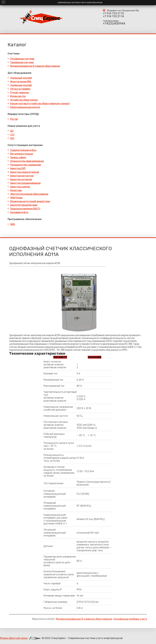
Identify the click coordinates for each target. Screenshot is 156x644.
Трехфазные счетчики (22, 62)
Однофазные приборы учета (130, 619)
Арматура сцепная (20, 187)
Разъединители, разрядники (26, 165)
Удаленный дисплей (21, 78)
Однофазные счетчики (22, 59)
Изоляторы (16, 190)
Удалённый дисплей (21, 85)
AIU (12, 131)
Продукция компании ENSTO (25, 209)
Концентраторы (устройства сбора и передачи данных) (40, 104)
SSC (12, 138)
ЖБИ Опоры (16, 198)
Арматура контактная (22, 176)
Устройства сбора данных (24, 100)
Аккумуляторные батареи (24, 205)
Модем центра (18, 96)
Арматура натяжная (21, 179)
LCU (12, 135)
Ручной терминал (19, 93)
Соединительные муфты (23, 150)
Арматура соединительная (25, 172)
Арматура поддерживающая (25, 183)
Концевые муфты (19, 212)
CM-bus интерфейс (20, 89)
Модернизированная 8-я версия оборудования (35, 66)
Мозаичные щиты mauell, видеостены (30, 201)
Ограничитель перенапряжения (27, 161)
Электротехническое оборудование (29, 194)
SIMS (12, 224)
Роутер (14, 119)
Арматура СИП (18, 168)
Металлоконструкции (22, 154)
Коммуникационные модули (25, 107)
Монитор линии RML (21, 82)
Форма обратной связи (14, 638)
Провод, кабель (18, 157)
